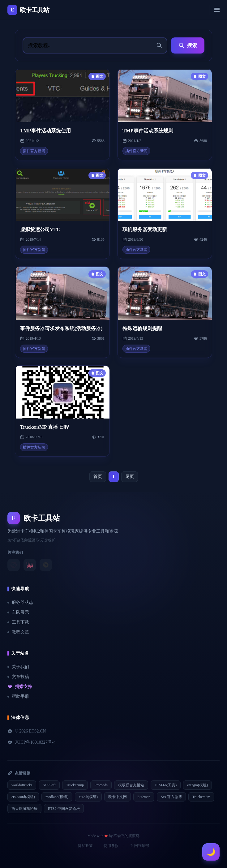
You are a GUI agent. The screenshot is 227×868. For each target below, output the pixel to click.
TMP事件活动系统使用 (45, 131)
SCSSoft (49, 785)
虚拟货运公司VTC (40, 229)
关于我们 (18, 667)
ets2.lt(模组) (88, 797)
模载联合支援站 (131, 785)
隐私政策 (85, 846)
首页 (98, 477)
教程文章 (18, 632)
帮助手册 (18, 696)
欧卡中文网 (118, 797)
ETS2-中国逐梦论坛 (64, 809)
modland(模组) (57, 797)
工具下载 (18, 622)
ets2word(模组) (23, 797)
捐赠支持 (20, 687)
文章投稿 (18, 677)
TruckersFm (201, 797)
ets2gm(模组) (197, 785)
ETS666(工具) (166, 785)
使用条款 (111, 846)
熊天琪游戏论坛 (24, 809)
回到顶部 (139, 846)
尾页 (130, 477)
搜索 (188, 45)
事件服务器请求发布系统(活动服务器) (61, 328)
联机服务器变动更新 (145, 229)
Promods (101, 785)
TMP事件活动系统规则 (148, 131)
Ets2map (144, 797)
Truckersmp (75, 785)
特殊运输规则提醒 (142, 328)
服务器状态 (20, 602)
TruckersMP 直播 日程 (45, 427)
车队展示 (18, 612)
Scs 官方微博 (171, 797)
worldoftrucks (22, 785)
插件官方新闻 (34, 151)
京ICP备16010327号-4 (31, 742)
